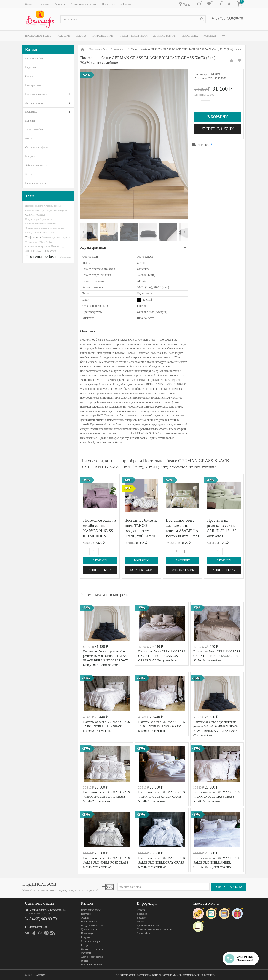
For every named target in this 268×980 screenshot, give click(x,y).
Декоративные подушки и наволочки (45, 228)
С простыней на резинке (38, 246)
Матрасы (30, 156)
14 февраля (49, 251)
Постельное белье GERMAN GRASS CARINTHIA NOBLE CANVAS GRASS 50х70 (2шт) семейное (162, 656)
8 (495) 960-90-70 (229, 18)
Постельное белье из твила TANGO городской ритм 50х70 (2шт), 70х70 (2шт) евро (141, 531)
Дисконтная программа (84, 4)
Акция (51, 233)
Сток (44, 233)
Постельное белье (38, 36)
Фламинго (65, 257)
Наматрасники (102, 36)
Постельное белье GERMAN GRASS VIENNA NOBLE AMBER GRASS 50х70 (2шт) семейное (162, 797)
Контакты (60, 4)
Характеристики (93, 247)
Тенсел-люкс (32, 242)
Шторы (29, 139)
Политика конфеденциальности (154, 929)
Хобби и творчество (36, 165)
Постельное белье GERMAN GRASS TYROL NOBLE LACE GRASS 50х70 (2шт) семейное (107, 726)
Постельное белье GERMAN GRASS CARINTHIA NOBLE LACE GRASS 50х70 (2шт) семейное (217, 656)
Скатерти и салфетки (37, 147)
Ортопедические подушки (54, 210)
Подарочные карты (36, 183)
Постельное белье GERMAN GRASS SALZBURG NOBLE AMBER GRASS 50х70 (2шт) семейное (217, 862)
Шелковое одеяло (34, 206)
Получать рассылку (229, 887)
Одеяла (81, 36)
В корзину (218, 117)
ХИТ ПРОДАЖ (34, 251)
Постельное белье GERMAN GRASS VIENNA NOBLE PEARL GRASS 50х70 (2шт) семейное (107, 797)
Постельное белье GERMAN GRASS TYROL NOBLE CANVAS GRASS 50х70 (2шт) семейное (162, 726)
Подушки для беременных (39, 219)
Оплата (29, 4)
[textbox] (133, 19)
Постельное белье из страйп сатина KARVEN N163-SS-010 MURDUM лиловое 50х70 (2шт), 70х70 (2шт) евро (100, 536)
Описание (88, 331)
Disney (29, 233)
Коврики (210, 36)
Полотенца (190, 36)
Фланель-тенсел (52, 206)
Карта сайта (143, 933)
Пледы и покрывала (133, 36)
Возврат (141, 918)
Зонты (29, 174)
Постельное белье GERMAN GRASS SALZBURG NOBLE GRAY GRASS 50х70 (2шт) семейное (162, 862)
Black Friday (46, 242)
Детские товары (165, 36)
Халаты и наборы (35, 130)
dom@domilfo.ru (38, 927)
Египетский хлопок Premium (41, 224)
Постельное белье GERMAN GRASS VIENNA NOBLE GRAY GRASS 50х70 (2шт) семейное (217, 797)
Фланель (46, 237)
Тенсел (37, 232)
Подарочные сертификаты (117, 4)
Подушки (63, 36)
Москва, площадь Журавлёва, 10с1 (49, 910)
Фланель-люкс (33, 210)
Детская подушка (61, 237)
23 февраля (33, 237)
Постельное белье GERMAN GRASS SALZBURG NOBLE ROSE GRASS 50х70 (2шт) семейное (107, 862)
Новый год (57, 246)
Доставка (44, 4)
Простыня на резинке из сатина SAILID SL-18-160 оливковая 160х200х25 (222, 531)
